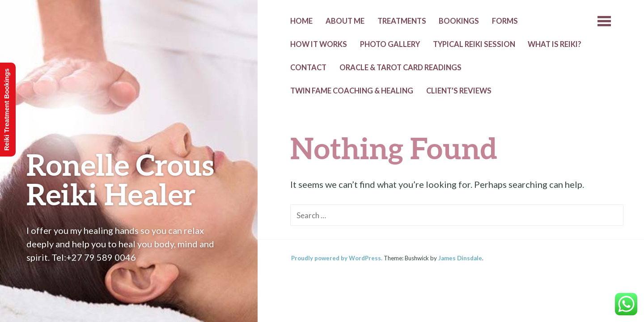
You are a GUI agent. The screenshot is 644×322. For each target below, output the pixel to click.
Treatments (402, 21)
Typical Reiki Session (474, 44)
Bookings (459, 21)
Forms (505, 21)
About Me (345, 21)
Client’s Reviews (459, 91)
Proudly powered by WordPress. (337, 258)
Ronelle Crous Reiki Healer (120, 179)
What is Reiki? (555, 44)
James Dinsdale (460, 258)
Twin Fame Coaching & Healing (352, 91)
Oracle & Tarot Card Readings (400, 68)
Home (301, 21)
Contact (308, 68)
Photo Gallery (390, 44)
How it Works (319, 44)
